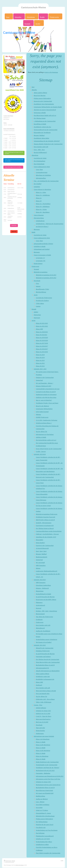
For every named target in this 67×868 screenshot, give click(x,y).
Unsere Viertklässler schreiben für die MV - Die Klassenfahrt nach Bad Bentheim (49, 470)
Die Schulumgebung (39, 161)
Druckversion (7, 861)
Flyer (37, 284)
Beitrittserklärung (41, 292)
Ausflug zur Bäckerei (42, 799)
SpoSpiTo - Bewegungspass (44, 523)
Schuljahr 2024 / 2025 (40, 369)
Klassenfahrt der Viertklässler (42, 133)
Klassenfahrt (40, 540)
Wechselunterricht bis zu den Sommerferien (48, 785)
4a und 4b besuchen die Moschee (45, 597)
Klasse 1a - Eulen (41, 192)
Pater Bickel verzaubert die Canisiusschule (48, 853)
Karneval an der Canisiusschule (43, 101)
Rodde (33, 232)
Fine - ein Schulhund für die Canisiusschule (46, 181)
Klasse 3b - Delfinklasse (43, 207)
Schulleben (37, 187)
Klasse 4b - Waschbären (43, 212)
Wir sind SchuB (40, 563)
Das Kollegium (40, 833)
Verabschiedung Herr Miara (44, 842)
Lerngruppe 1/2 (40, 258)
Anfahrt (36, 312)
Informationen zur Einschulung (45, 435)
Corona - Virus (38, 705)
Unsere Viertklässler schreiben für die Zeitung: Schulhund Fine (49, 487)
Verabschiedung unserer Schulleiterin (47, 640)
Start (33, 87)
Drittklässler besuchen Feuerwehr (46, 517)
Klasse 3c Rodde (41, 753)
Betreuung (37, 229)
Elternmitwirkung (39, 218)
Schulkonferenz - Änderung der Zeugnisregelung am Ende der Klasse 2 (50, 225)
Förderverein (35, 267)
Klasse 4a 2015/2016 (42, 352)
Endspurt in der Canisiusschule (45, 378)
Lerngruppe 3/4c (41, 261)
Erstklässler (39, 620)
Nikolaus (38, 415)
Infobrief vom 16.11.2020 (43, 714)
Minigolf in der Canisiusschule (45, 648)
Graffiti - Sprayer (41, 452)
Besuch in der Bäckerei (42, 406)
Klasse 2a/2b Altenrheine (43, 745)
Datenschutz (37, 315)
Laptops (38, 306)
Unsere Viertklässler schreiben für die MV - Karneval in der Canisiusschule (48, 476)
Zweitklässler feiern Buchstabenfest (44, 104)
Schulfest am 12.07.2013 (43, 839)
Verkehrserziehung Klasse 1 (44, 423)
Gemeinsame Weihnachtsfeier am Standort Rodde (48, 107)
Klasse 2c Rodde (41, 748)
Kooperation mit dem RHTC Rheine (46, 600)
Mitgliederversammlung (41, 272)
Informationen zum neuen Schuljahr (44, 736)
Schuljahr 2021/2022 (40, 645)
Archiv (36, 295)
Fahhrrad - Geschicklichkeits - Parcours (47, 534)
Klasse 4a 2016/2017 (42, 346)
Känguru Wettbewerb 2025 (44, 386)
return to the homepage (51, 72)
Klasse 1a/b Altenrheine (43, 739)
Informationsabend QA (42, 668)
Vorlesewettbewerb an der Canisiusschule (46, 130)
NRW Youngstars (41, 583)
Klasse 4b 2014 (40, 358)
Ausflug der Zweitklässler (43, 631)
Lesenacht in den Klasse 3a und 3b (46, 392)
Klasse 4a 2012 (40, 363)
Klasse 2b (39, 201)
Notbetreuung (40, 734)
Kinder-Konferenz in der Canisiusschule (47, 762)
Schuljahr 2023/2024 (40, 454)
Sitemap (13, 861)
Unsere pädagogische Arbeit (42, 167)
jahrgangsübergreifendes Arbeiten (43, 244)
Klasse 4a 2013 (40, 360)
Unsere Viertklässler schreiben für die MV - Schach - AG (48, 575)
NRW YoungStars (41, 566)
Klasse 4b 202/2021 (42, 335)
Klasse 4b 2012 (40, 366)
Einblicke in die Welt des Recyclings (46, 398)
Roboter (38, 568)
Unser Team (39, 170)
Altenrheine (35, 155)
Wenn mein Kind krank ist (43, 719)
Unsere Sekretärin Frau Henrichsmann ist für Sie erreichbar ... (14, 160)
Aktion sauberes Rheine (40, 93)
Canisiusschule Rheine (34, 7)
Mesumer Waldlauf (39, 135)
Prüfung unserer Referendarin (42, 98)
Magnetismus (40, 591)
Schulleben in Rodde (40, 247)
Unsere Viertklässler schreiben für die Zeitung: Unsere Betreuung (49, 499)
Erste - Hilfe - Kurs (39, 150)
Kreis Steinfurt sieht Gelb (41, 147)
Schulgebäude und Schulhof (42, 249)
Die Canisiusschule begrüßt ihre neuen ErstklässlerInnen (47, 444)
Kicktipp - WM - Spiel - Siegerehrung (46, 611)
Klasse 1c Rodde (41, 742)
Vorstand (36, 269)
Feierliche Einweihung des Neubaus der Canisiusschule (47, 427)
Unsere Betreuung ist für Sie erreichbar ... (13, 167)
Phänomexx (39, 603)
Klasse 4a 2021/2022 (42, 326)
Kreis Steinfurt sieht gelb (43, 688)
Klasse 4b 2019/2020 (42, 341)
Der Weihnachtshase (42, 822)
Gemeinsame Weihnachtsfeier (44, 409)
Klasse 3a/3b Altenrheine (43, 751)
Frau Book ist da (41, 828)
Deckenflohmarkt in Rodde (44, 594)
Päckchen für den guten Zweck (45, 825)
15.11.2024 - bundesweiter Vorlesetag (47, 420)
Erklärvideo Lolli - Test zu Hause (45, 699)
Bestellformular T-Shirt (42, 289)
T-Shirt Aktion (40, 304)
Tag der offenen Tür (42, 432)
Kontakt (34, 309)
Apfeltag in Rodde (41, 437)
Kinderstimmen (38, 264)
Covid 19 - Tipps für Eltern (44, 716)
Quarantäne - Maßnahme (43, 773)
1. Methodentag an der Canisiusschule (45, 121)
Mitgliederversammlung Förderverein (47, 514)
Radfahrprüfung (40, 796)
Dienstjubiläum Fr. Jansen (43, 813)
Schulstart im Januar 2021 (43, 711)
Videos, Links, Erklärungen (44, 702)
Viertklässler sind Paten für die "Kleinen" (48, 768)
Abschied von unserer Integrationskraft (45, 110)
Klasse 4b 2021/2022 (42, 323)
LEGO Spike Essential (42, 412)
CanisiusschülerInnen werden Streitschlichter (49, 531)
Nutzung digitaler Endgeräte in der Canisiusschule (48, 144)
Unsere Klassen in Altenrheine (42, 190)
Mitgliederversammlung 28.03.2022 (46, 278)
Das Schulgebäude (39, 164)
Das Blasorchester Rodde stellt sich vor (45, 116)
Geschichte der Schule (40, 158)
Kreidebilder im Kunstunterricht (45, 679)
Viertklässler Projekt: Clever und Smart (47, 403)
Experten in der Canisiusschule (45, 546)
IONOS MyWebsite (20, 865)
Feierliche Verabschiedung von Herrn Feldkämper (47, 849)
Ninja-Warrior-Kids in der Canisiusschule (48, 662)
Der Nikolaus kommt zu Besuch (45, 529)
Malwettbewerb (40, 628)
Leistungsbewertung (42, 173)
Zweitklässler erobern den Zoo (42, 127)
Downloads (37, 281)
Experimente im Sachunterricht (45, 526)
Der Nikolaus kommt (40, 118)
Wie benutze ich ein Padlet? (44, 642)
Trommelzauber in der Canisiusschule (47, 765)
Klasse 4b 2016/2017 (42, 349)
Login (62, 861)
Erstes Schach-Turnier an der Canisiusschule (49, 449)
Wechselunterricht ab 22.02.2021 (45, 771)
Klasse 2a (39, 198)
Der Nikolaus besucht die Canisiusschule (48, 660)
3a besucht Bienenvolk (42, 548)
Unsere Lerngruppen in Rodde (42, 255)
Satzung (38, 286)
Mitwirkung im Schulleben (43, 175)
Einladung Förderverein (43, 651)
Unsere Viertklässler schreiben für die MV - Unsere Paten (48, 481)
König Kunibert (40, 543)
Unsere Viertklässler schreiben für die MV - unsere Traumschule (48, 459)
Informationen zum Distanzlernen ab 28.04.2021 (50, 776)
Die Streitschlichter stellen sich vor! (46, 440)
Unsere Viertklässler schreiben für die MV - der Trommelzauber (49, 464)
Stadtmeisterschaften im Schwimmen (46, 395)
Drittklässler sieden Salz (43, 677)
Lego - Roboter (40, 802)
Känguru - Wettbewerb (42, 588)
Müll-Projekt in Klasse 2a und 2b (45, 520)
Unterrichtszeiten (39, 215)
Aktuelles (34, 90)
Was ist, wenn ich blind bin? (44, 400)
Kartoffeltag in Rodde (40, 124)
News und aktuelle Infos (43, 694)
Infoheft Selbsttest (41, 708)
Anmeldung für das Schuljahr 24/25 (46, 537)
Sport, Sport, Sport (41, 551)
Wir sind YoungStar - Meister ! (45, 383)
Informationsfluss (41, 178)
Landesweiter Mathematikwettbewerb (47, 571)
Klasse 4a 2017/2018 (42, 343)
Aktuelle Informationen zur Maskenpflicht (48, 671)
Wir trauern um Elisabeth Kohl (45, 793)
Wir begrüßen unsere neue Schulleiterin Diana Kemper (49, 635)
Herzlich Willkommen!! (40, 153)
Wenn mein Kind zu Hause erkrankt (46, 691)
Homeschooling (40, 731)
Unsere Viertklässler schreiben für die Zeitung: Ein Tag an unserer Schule (49, 504)
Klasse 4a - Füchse (41, 210)
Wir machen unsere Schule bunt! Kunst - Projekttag (47, 373)
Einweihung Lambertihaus (43, 585)
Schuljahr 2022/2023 (40, 580)
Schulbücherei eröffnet (42, 845)
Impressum (37, 318)
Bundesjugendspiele (42, 557)
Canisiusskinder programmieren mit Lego (48, 389)
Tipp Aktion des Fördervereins (44, 617)
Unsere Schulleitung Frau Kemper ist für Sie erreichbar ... (14, 153)
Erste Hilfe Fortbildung (43, 805)
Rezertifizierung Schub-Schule (44, 791)
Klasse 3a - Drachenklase (43, 204)
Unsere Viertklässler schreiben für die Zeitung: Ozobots (49, 510)
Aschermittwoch (40, 605)
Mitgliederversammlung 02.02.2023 (46, 275)
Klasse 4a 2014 (40, 355)
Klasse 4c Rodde (41, 759)
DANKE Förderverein (42, 417)
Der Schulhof (38, 184)
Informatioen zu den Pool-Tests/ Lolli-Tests (48, 779)
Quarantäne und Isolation (43, 657)
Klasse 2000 (39, 329)
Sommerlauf (39, 380)
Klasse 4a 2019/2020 (42, 338)
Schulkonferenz (40, 221)
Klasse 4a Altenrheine (42, 756)
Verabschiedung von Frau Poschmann (47, 830)
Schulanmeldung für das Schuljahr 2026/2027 (47, 141)
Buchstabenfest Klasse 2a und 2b (45, 665)
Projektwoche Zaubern (42, 301)
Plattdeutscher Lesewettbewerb (45, 836)
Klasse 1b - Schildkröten (43, 195)
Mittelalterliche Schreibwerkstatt (45, 816)
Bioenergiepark (40, 614)
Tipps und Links (40, 728)
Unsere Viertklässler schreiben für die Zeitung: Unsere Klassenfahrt (49, 493)
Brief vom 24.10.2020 (42, 722)
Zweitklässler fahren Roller (41, 138)
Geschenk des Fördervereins (44, 298)
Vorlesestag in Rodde (40, 113)
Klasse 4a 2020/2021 (42, 332)
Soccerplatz (39, 808)
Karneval (39, 608)
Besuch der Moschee (40, 96)
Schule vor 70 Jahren (42, 810)
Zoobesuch (39, 685)
